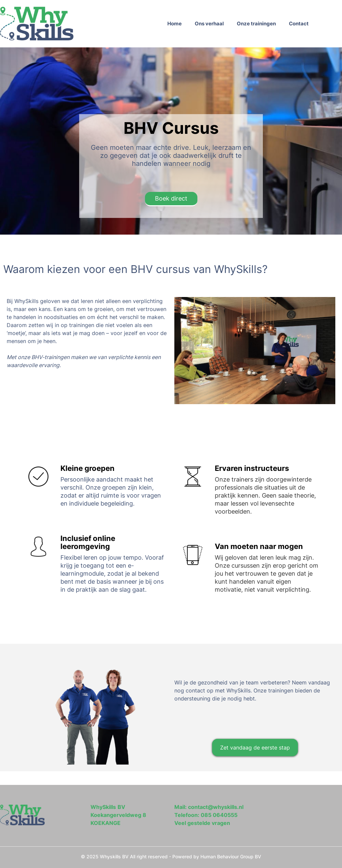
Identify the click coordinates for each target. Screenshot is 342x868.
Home (175, 24)
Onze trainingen (256, 24)
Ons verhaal (209, 24)
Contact (299, 24)
